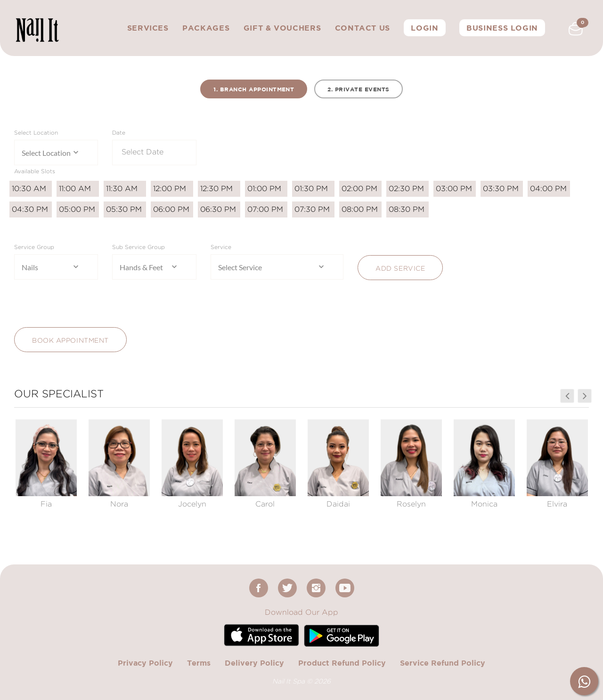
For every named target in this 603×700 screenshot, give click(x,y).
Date (119, 133)
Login (424, 28)
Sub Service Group (139, 247)
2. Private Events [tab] (358, 89)
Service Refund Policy (443, 663)
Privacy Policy (145, 663)
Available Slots (35, 171)
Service (221, 247)
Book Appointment (70, 340)
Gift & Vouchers (282, 28)
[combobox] (56, 153)
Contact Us (363, 28)
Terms (199, 663)
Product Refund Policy (342, 663)
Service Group (34, 247)
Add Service (400, 268)
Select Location (36, 133)
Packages (206, 28)
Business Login (502, 28)
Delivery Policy (254, 663)
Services (148, 28)
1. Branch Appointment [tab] (254, 89)
